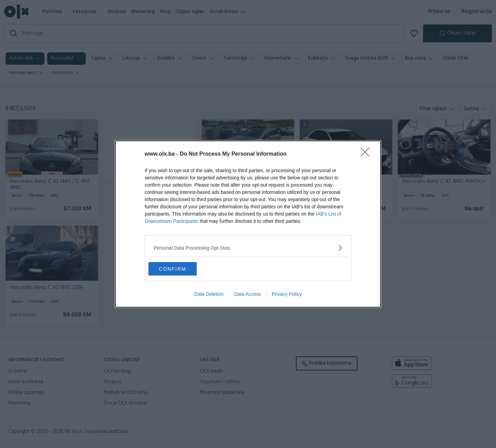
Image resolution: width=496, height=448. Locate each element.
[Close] (367, 154)
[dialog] (248, 224)
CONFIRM (181, 269)
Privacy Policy (287, 294)
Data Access (248, 294)
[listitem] (248, 248)
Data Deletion (209, 294)
